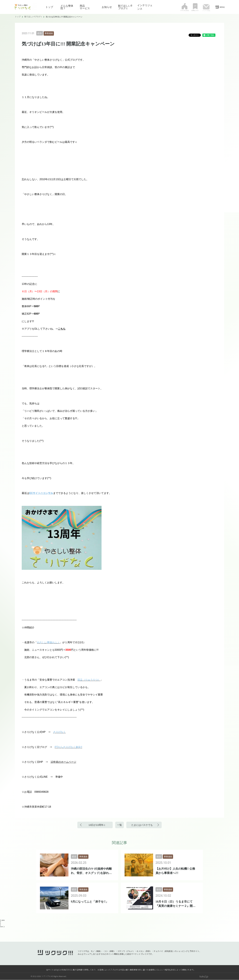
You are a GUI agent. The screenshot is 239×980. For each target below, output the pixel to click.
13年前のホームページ (63, 762)
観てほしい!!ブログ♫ (125, 7)
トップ (49, 7)
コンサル (48, 493)
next (2, 927)
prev (2, 920)
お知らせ (107, 7)
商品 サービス (87, 7)
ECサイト (35, 493)
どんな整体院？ (67, 7)
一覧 (119, 825)
